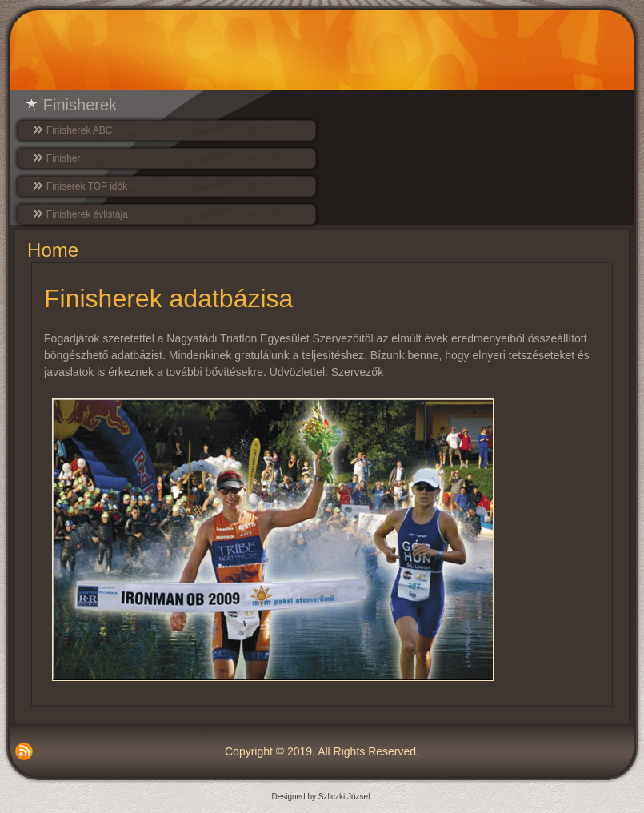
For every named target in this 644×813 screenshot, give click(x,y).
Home (53, 250)
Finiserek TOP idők (87, 186)
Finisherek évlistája (87, 214)
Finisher (64, 158)
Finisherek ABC (80, 130)
